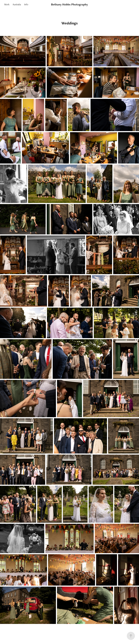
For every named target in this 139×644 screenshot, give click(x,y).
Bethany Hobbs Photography (69, 4)
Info (26, 4)
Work (7, 4)
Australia (17, 4)
